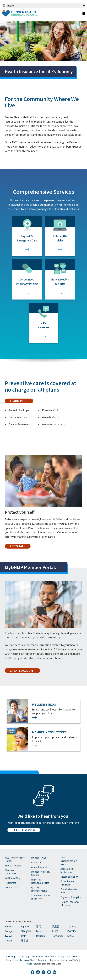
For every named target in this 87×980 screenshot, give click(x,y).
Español (25, 926)
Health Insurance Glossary (70, 903)
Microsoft (32, 964)
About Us (36, 862)
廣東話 (56, 926)
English (9, 926)
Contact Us (11, 887)
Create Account (22, 671)
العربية (8, 936)
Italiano (41, 936)
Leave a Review (24, 830)
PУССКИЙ (73, 931)
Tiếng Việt (26, 931)
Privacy (23, 956)
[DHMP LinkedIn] (54, 973)
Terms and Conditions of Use (46, 956)
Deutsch (41, 931)
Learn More (19, 401)
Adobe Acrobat (46, 960)
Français (10, 931)
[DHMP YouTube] (49, 973)
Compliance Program (67, 883)
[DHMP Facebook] (33, 973)
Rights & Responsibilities (40, 881)
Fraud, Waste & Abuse (69, 891)
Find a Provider (13, 865)
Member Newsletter (11, 872)
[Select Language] (46, 6)
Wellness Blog (13, 878)
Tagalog (72, 926)
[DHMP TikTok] (43, 973)
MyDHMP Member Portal (15, 859)
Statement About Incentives (41, 897)
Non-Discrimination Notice (69, 861)
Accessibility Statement (67, 870)
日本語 (24, 940)
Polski (8, 940)
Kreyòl (71, 936)
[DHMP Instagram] (38, 973)
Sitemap (11, 956)
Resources (11, 883)
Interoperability (69, 877)
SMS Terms (71, 956)
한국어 (56, 931)
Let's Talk (18, 546)
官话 (39, 926)
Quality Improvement (39, 889)
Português (58, 936)
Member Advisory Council (41, 873)
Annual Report (39, 867)
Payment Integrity (71, 897)
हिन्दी (23, 936)
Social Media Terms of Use (20, 960)
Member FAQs (39, 858)
